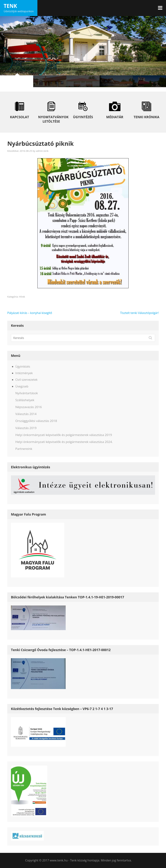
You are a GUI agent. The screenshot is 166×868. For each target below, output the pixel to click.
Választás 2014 (26, 414)
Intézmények (24, 373)
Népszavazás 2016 (29, 407)
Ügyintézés (23, 367)
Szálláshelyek (25, 400)
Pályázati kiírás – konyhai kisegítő (30, 313)
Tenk (10, 6)
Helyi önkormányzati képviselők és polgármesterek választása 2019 (64, 435)
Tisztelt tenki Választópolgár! (139, 313)
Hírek (22, 297)
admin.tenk (42, 151)
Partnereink (24, 449)
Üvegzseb (22, 386)
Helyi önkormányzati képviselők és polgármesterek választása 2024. (64, 442)
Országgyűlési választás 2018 (36, 421)
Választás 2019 (26, 428)
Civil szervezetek (26, 380)
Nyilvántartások (27, 393)
